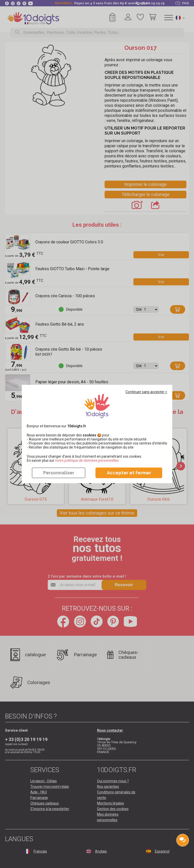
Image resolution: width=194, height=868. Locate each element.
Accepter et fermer (129, 473)
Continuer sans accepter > (146, 392)
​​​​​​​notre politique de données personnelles (87, 460)
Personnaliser (59, 473)
